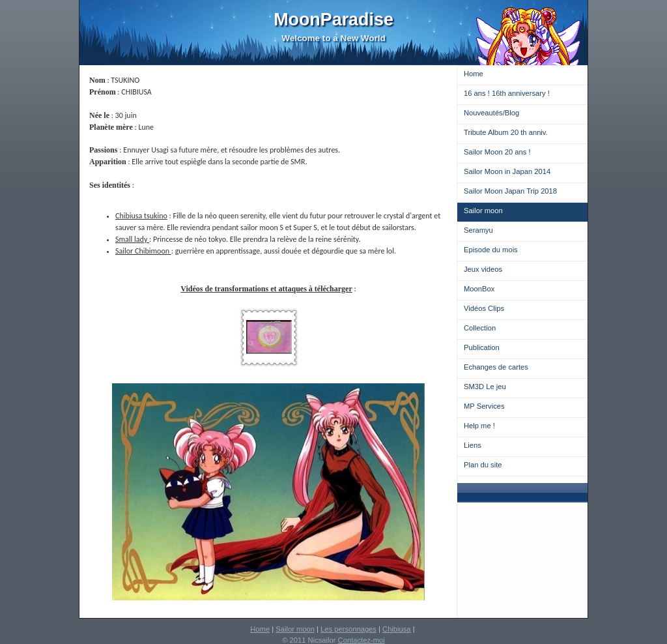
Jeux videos (483, 269)
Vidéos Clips (484, 308)
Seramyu (478, 230)
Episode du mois (491, 250)
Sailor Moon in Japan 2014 (507, 171)
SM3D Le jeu (485, 387)
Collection (480, 328)
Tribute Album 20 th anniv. (506, 132)
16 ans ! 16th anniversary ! (507, 93)
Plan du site (483, 465)
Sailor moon (483, 211)
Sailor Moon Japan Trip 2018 (510, 191)
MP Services (484, 406)
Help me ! (479, 426)
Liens (473, 445)
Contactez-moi (362, 640)
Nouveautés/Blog (491, 113)
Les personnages (348, 629)
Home (474, 74)
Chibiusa (397, 629)
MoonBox (479, 289)
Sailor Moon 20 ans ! (497, 152)
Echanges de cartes (496, 367)
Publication (482, 347)
